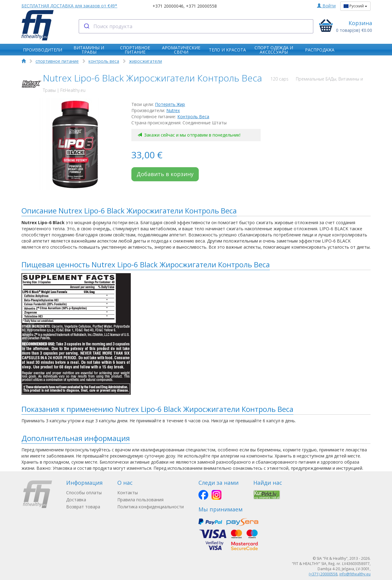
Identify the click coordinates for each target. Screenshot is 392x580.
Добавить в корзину (165, 174)
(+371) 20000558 (323, 574)
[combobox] (196, 26)
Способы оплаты (84, 493)
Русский (355, 6)
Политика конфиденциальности (151, 507)
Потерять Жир (170, 104)
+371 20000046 (168, 6)
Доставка (76, 500)
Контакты (128, 493)
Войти (326, 6)
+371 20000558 (201, 6)
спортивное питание (57, 61)
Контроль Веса (193, 117)
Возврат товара (83, 507)
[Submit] (86, 26)
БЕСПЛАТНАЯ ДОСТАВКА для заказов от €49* (69, 6)
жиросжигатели (145, 61)
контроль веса (104, 61)
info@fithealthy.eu (355, 574)
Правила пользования (140, 500)
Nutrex (173, 110)
